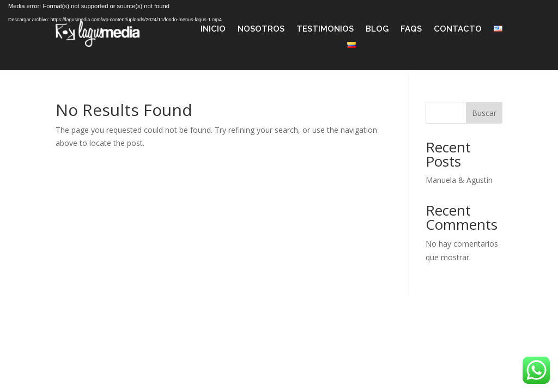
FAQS (411, 29)
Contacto (458, 29)
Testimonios (325, 29)
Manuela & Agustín (459, 180)
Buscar (484, 113)
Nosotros (261, 29)
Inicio (213, 29)
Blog (377, 29)
